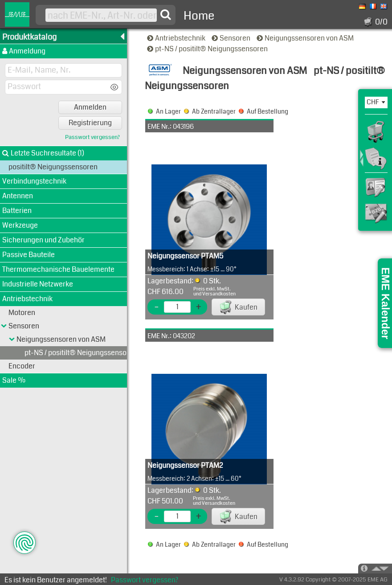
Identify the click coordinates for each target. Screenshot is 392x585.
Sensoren (232, 38)
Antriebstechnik (177, 38)
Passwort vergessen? (92, 137)
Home (199, 16)
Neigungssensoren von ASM (306, 38)
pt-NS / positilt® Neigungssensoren (208, 49)
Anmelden (90, 107)
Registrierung (90, 123)
